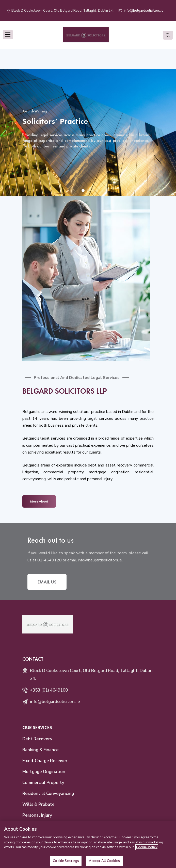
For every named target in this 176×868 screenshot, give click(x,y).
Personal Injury (37, 815)
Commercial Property (43, 783)
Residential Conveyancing (48, 794)
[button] (83, 190)
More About (39, 501)
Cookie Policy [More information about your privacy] (147, 851)
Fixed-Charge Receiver (45, 761)
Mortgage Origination (44, 772)
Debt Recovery (37, 739)
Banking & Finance (41, 750)
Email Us (47, 582)
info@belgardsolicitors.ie (143, 11)
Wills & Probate (38, 804)
